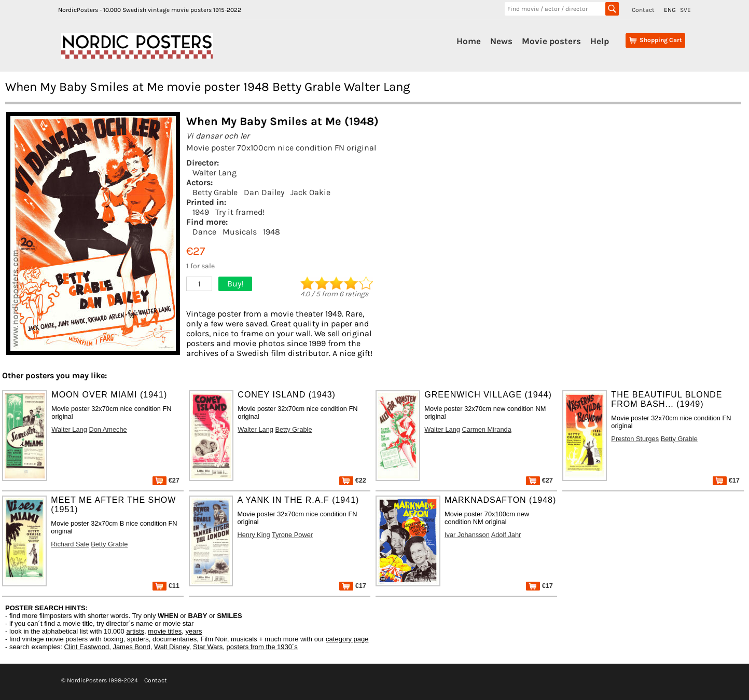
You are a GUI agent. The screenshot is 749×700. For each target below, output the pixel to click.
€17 (726, 480)
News (501, 41)
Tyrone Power (292, 535)
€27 (166, 480)
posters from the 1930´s (262, 647)
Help (600, 41)
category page (347, 639)
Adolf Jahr (506, 535)
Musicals (240, 232)
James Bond (131, 647)
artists (135, 631)
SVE (685, 10)
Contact (643, 10)
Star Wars (208, 647)
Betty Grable (215, 192)
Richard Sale (70, 544)
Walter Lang (214, 173)
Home (469, 41)
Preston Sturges (635, 439)
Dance (204, 232)
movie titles (165, 631)
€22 (353, 480)
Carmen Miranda (486, 429)
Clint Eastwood (86, 647)
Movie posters (551, 41)
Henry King (253, 535)
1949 (201, 212)
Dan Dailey (264, 192)
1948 (272, 232)
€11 (166, 586)
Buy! (235, 284)
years (194, 631)
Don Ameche (108, 429)
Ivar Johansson (467, 535)
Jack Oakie (310, 192)
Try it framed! (240, 212)
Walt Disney (172, 647)
